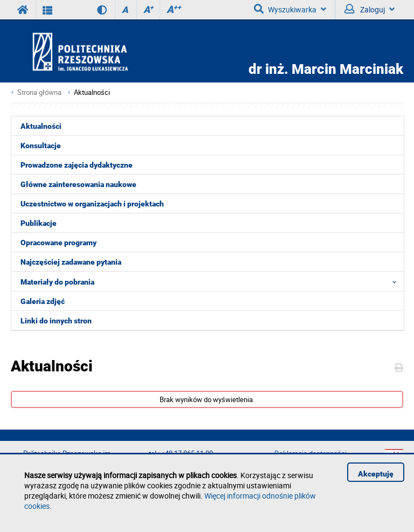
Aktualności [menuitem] (41, 126)
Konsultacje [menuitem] (41, 146)
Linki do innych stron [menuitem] (56, 321)
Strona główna (39, 92)
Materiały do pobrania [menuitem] (212, 281)
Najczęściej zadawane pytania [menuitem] (71, 262)
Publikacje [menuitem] (39, 223)
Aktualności (92, 92)
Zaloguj (370, 9)
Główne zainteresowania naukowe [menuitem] (78, 184)
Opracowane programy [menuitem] (58, 243)
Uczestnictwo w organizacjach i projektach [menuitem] (92, 204)
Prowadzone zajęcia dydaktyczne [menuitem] (77, 165)
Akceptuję (376, 474)
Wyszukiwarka (290, 9)
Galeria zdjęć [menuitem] (43, 301)
